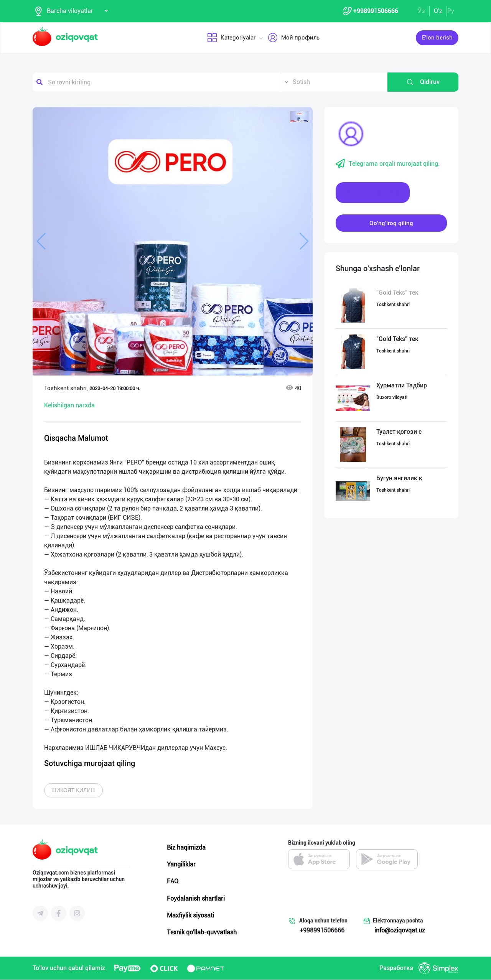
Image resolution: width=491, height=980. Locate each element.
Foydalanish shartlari (196, 898)
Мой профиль (294, 38)
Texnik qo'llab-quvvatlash (202, 933)
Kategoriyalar (231, 38)
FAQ (173, 882)
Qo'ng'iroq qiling (391, 223)
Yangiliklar (181, 865)
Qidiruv (423, 82)
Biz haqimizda (186, 848)
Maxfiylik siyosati (190, 916)
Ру (451, 11)
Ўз (421, 11)
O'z (438, 11)
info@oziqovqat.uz (400, 931)
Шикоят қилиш (73, 791)
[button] (299, 117)
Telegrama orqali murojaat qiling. (388, 164)
